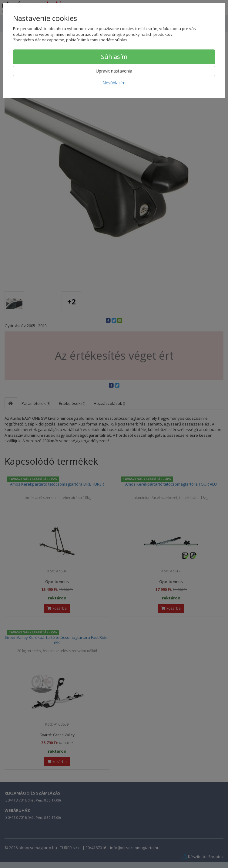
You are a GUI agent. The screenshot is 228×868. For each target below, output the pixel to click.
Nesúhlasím (114, 83)
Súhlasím (114, 57)
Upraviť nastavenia (114, 71)
